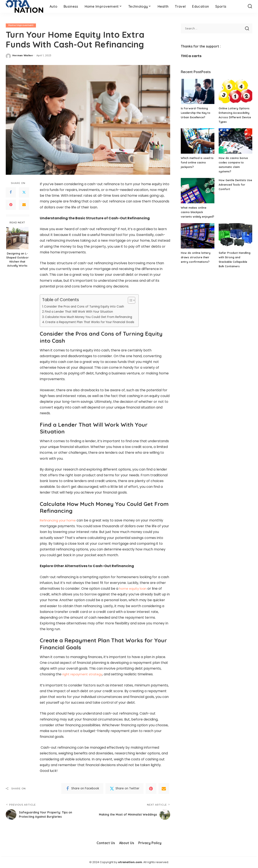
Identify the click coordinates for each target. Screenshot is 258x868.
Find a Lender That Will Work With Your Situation (81, 312)
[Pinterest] (11, 205)
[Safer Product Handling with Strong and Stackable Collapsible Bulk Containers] (235, 240)
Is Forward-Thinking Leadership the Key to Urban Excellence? (196, 113)
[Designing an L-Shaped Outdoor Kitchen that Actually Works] (17, 238)
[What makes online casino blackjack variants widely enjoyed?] (198, 191)
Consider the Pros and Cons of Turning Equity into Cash (87, 306)
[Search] (250, 6)
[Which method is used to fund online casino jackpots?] (198, 141)
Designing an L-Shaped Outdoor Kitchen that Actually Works (17, 260)
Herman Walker (23, 55)
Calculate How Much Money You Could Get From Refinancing (92, 317)
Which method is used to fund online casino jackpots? (196, 162)
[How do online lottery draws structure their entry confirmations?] (198, 240)
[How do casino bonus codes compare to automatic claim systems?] (235, 141)
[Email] (24, 205)
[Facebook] (11, 192)
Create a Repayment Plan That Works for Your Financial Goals (93, 322)
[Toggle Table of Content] (136, 300)
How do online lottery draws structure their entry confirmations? (196, 262)
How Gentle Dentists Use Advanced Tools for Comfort (235, 185)
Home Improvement (21, 25)
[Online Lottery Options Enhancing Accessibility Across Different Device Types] (235, 92)
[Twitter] (24, 192)
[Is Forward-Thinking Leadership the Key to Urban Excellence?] (198, 92)
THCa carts (191, 56)
